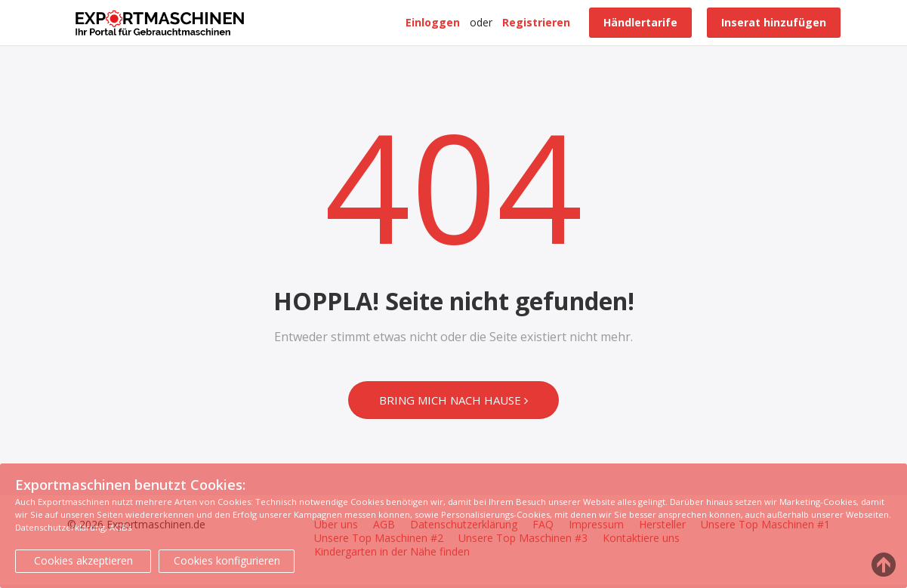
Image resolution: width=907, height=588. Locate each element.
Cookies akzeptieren (83, 560)
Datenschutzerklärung (60, 527)
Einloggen (433, 22)
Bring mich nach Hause (453, 400)
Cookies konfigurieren (227, 560)
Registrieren (536, 22)
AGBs (120, 527)
